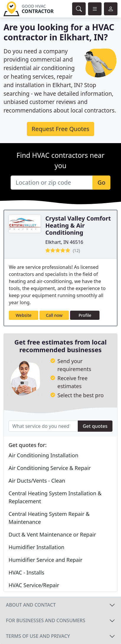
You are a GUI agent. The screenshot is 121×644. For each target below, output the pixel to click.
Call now (54, 315)
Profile (85, 315)
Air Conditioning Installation (43, 455)
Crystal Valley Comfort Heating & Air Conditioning (78, 225)
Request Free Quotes (61, 129)
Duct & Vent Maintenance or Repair (52, 534)
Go (101, 182)
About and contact (31, 605)
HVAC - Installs (26, 572)
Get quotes (95, 426)
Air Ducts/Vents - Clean (37, 481)
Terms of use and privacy (38, 636)
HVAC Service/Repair (34, 585)
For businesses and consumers (45, 620)
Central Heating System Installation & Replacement (55, 497)
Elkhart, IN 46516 (64, 242)
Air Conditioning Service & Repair (50, 468)
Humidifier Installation (37, 547)
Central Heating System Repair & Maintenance (49, 518)
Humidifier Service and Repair (45, 560)
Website (24, 315)
